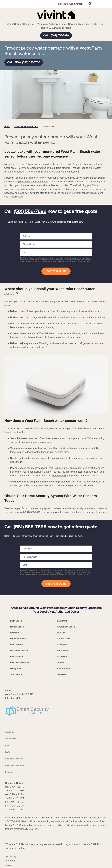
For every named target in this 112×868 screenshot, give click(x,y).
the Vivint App (60, 476)
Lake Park (62, 621)
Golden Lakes (64, 639)
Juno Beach (16, 674)
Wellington (62, 645)
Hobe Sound (63, 651)
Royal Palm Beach (66, 627)
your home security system (33, 182)
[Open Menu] (18, 4)
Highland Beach (18, 639)
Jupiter (61, 663)
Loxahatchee (16, 657)
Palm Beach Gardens (20, 663)
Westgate (15, 633)
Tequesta (62, 674)
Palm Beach (16, 621)
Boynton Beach (65, 668)
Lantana (61, 633)
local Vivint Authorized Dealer (71, 818)
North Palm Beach (19, 651)
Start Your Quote (56, 271)
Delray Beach (17, 668)
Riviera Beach (17, 627)
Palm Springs (17, 645)
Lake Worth (63, 657)
